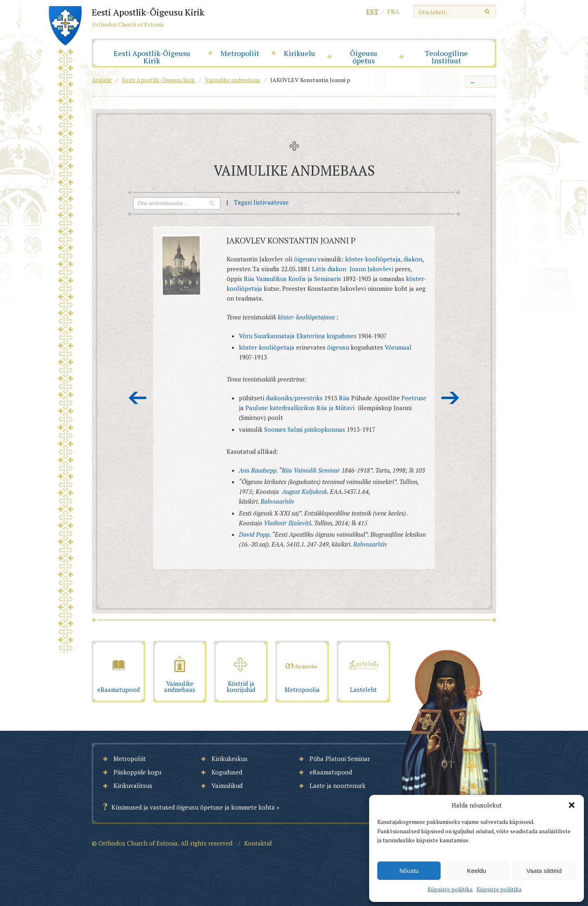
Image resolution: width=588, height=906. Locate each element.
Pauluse (257, 408)
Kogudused (227, 772)
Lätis (319, 269)
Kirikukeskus (229, 759)
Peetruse (414, 398)
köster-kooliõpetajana (306, 317)
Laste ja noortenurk (337, 785)
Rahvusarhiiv (277, 501)
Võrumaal (398, 347)
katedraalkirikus (292, 408)
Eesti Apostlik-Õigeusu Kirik (152, 57)
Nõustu (409, 871)
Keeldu (477, 871)
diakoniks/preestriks (294, 398)
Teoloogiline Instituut (446, 57)
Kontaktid (258, 843)
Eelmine (138, 398)
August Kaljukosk (305, 491)
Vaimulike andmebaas (233, 80)
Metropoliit (240, 53)
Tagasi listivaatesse (261, 202)
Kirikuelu (300, 53)
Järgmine (450, 398)
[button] (572, 805)
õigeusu (305, 259)
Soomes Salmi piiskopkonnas (305, 429)
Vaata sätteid (544, 871)
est (372, 11)
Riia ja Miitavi (335, 408)
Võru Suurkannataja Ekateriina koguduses (298, 336)
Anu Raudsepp (258, 470)
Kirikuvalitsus (133, 785)
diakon (413, 259)
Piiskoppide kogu (137, 772)
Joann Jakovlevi (372, 269)
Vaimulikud (227, 785)
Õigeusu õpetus (364, 57)
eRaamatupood (331, 772)
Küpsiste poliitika (450, 889)
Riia (344, 398)
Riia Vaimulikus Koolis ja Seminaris (292, 279)
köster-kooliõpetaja (373, 259)
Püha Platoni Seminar (340, 759)
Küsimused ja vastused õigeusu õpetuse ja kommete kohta (193, 807)
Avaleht (102, 80)
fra (393, 11)
